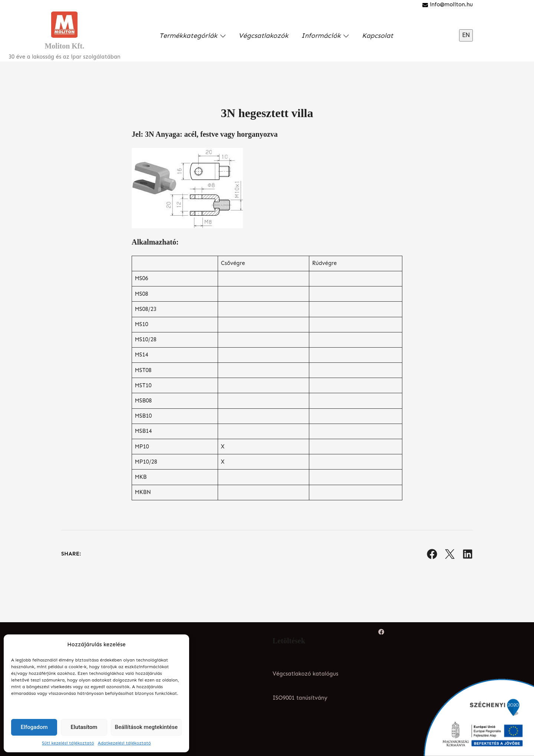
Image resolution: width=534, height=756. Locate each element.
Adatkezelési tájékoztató (124, 743)
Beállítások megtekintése (146, 727)
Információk (321, 36)
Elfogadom (34, 727)
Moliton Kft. (64, 46)
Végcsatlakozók (263, 36)
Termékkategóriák (188, 36)
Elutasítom (84, 727)
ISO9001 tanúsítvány (300, 698)
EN (466, 35)
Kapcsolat (378, 36)
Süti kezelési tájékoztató (68, 743)
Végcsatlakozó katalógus (305, 674)
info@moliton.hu (448, 4)
